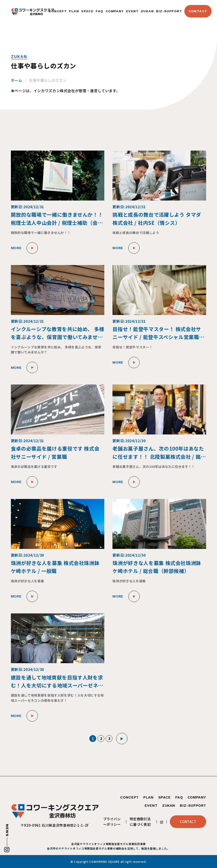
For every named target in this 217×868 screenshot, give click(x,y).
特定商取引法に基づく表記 (140, 822)
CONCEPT (58, 11)
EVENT (132, 11)
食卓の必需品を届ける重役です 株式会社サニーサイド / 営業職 (55, 452)
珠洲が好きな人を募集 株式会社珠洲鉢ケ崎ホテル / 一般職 (55, 567)
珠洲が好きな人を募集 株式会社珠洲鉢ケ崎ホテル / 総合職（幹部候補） (157, 567)
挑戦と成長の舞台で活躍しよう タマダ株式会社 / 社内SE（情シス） (157, 218)
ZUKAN (147, 11)
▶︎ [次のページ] (122, 739)
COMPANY (115, 11)
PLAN (74, 11)
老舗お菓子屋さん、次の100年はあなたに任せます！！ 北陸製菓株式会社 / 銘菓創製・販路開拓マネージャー (159, 453)
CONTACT (198, 11)
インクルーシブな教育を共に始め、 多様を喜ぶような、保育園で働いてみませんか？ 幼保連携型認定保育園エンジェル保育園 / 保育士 (58, 333)
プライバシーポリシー (112, 822)
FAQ (99, 11)
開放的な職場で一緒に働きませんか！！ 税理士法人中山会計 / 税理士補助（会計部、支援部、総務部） (57, 219)
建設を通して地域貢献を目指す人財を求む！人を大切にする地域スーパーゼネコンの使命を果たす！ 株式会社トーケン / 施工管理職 (57, 681)
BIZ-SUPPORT (169, 11)
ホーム (16, 80)
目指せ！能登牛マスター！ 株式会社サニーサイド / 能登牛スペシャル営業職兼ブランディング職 (158, 333)
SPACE (87, 11)
